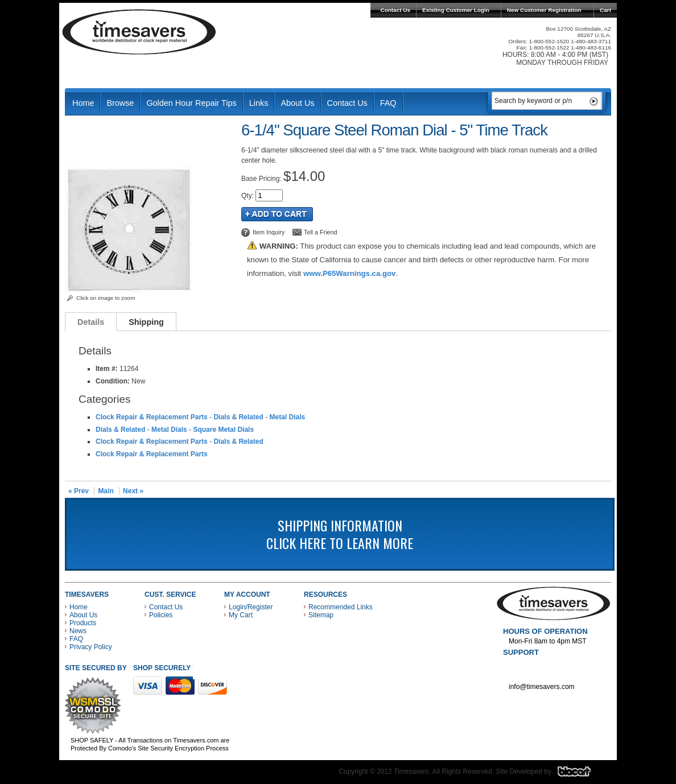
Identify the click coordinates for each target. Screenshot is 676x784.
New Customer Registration (544, 10)
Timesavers (139, 32)
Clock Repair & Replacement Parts (152, 417)
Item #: (108, 369)
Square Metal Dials (223, 430)
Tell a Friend (321, 232)
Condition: (113, 381)
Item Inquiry (269, 232)
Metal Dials (287, 417)
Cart (605, 10)
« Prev (79, 491)
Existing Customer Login (456, 10)
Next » (133, 491)
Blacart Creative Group (581, 774)
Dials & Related (238, 417)
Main (106, 491)
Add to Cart (277, 214)
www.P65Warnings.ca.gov (349, 273)
